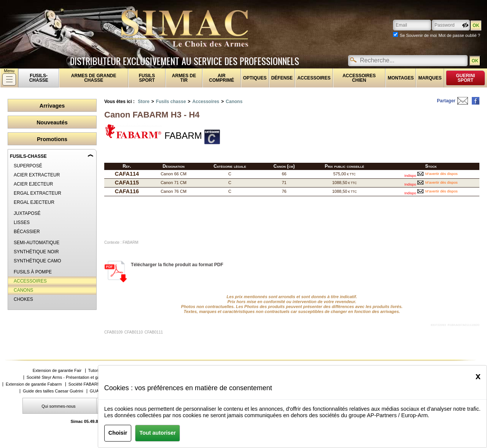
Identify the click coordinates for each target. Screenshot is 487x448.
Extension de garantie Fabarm (34, 384)
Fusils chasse (171, 102)
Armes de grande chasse (94, 78)
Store (144, 102)
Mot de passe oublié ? (459, 35)
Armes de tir (184, 78)
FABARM (153, 132)
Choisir (118, 433)
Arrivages (52, 106)
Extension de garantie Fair (57, 371)
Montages (401, 78)
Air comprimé (221, 78)
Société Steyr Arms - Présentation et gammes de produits (80, 377)
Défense (282, 78)
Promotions (52, 139)
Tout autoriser (158, 433)
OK (475, 61)
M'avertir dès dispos (442, 174)
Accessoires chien (359, 78)
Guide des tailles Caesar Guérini (53, 391)
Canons (234, 102)
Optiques (255, 78)
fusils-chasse (39, 78)
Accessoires (314, 78)
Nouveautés (52, 122)
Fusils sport (147, 78)
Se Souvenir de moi (418, 35)
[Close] (478, 376)
